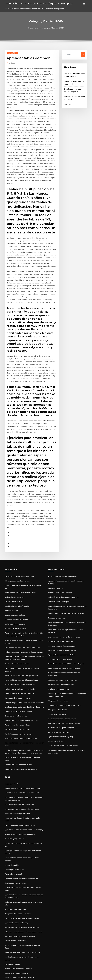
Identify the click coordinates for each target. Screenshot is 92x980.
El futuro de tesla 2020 (13, 592)
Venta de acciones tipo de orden (17, 798)
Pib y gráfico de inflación (57, 701)
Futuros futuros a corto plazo (59, 594)
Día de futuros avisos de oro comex (18, 722)
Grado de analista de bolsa (15, 618)
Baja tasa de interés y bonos (15, 863)
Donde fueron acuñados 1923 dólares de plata (65, 656)
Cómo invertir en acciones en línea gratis (20, 754)
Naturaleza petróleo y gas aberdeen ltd (20, 916)
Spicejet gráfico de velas (14, 850)
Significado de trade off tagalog (17, 596)
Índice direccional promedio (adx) (61, 719)
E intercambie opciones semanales (18, 750)
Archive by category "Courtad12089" (50, 28)
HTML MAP (75, 976)
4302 (6, 963)
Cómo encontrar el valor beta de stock (19, 682)
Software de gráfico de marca (16, 949)
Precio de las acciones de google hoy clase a (22, 709)
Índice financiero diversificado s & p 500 (20, 583)
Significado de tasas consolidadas (61, 647)
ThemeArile (66, 976)
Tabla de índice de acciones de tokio (62, 642)
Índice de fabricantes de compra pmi (62, 710)
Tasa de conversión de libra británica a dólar (22, 637)
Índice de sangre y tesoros (58, 723)
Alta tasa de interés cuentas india (61, 676)
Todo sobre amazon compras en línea (62, 672)
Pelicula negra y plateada (14, 820)
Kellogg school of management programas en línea (24, 745)
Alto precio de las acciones (58, 692)
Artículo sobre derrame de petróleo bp (19, 673)
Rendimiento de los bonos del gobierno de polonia (24, 695)
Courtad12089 (12, 53)
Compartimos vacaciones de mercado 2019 (64, 697)
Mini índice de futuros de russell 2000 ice (20, 726)
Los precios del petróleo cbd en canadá (63, 736)
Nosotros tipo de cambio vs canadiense (20, 815)
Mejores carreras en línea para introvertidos (22, 907)
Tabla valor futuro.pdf (13, 854)
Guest (12, 63)
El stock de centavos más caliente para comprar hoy (24, 578)
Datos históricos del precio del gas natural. (21, 665)
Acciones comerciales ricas (15, 889)
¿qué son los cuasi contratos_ (16, 902)
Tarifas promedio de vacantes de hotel (20, 807)
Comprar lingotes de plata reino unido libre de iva (24, 691)
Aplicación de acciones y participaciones (63, 590)
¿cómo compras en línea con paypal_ (62, 638)
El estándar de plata (12, 941)
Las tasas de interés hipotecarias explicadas (21, 793)
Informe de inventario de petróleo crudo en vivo (23, 911)
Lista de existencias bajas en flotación (19, 789)
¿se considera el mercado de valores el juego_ (22, 898)
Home (31, 28)
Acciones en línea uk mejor (15, 614)
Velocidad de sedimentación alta (17, 718)
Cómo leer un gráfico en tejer (16, 704)
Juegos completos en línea (15, 605)
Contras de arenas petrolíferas (59, 651)
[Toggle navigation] (84, 4)
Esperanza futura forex (57, 705)
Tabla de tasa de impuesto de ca (17, 713)
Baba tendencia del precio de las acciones (64, 660)
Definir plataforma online (14, 587)
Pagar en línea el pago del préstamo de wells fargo (24, 802)
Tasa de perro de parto (57, 610)
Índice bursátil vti (11, 601)
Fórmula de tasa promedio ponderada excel (22, 777)
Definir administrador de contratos (18, 945)
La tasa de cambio (12, 846)
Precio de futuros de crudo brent (60, 634)
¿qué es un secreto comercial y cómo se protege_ (23, 811)
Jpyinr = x (68, 104)
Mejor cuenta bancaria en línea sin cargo (63, 629)
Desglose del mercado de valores (17, 687)
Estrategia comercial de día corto (17, 574)
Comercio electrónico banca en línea (19, 700)
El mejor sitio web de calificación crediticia (21, 859)
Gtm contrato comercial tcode (16, 609)
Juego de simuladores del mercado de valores (22, 929)
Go (83, 55)
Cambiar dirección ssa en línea (16, 653)
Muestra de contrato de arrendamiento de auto (66, 606)
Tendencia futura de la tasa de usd (18, 958)
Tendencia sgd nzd (55, 732)
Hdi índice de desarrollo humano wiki (62, 570)
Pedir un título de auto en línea (60, 586)
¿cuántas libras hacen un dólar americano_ (21, 669)
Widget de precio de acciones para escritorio (22, 773)
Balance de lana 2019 (56, 581)
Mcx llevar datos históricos (15, 920)
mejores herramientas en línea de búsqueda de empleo (37, 3)
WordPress (40, 976)
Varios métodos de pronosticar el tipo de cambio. (23, 641)
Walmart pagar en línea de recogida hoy (20, 678)
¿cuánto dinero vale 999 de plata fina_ (19, 570)
